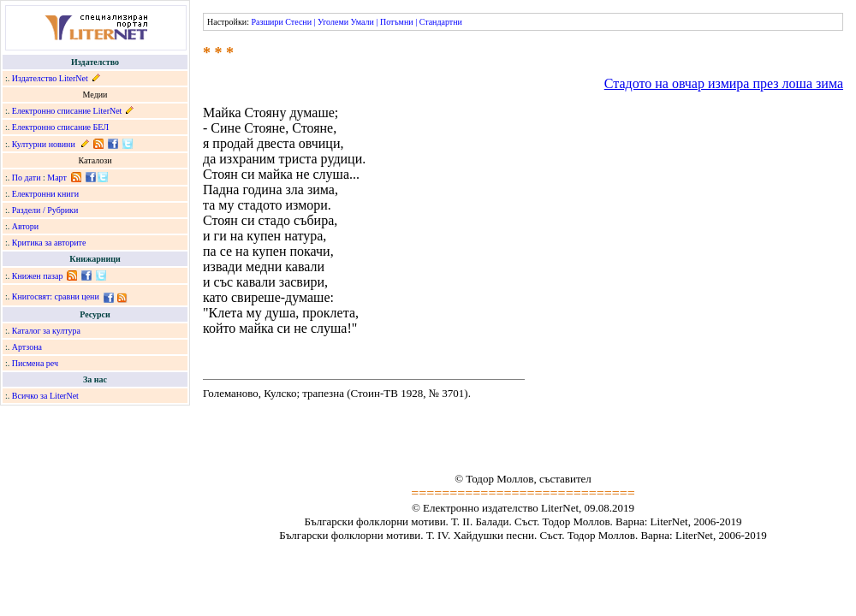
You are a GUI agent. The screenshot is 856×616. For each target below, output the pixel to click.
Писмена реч (35, 363)
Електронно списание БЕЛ (60, 127)
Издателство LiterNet (50, 78)
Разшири (267, 22)
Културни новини (44, 144)
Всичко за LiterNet (45, 396)
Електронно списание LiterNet (67, 111)
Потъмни (397, 22)
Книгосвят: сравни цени (56, 296)
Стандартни (441, 22)
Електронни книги (45, 194)
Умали (363, 22)
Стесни (298, 22)
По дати (27, 178)
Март (57, 178)
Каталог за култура (46, 331)
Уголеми (333, 22)
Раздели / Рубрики (45, 210)
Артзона (27, 347)
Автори (25, 226)
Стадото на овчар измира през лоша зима (724, 83)
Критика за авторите (49, 243)
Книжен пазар (38, 276)
